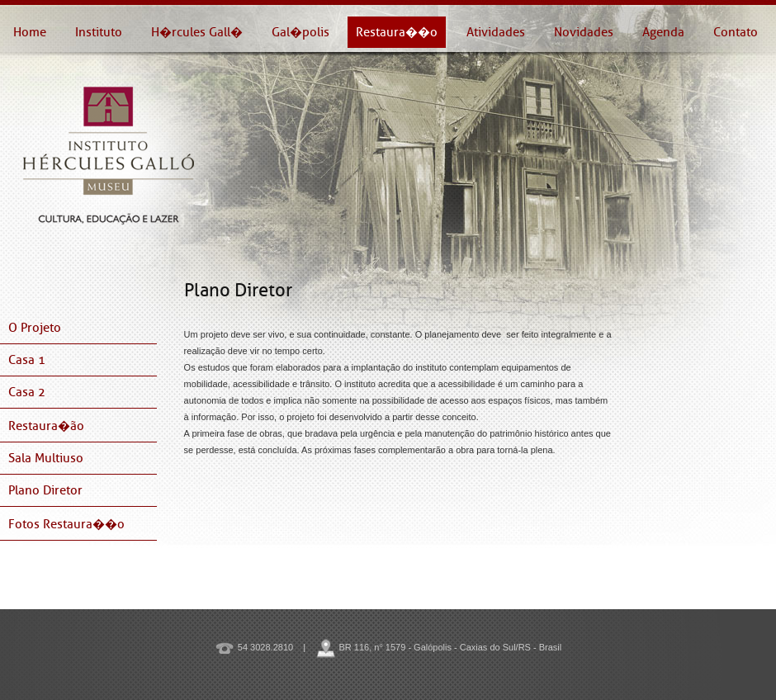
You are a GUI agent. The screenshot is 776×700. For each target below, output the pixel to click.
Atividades (496, 32)
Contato (736, 32)
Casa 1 (27, 360)
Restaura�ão (46, 426)
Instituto (99, 32)
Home (30, 32)
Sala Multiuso (46, 458)
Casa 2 (27, 392)
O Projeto (35, 328)
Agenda (663, 32)
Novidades (584, 32)
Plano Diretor (45, 490)
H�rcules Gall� (197, 32)
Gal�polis (300, 32)
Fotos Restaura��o (66, 524)
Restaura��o (397, 32)
